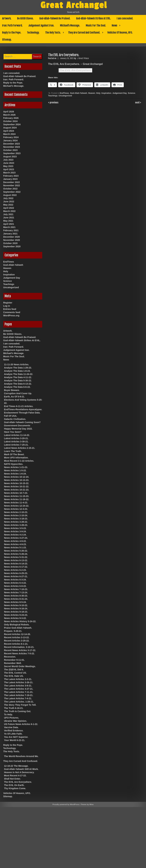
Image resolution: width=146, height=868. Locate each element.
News (114, 26)
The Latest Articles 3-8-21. (18, 686)
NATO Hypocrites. (14, 464)
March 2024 (9, 134)
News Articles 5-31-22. (16, 557)
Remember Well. (13, 663)
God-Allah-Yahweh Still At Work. (21, 769)
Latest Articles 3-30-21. (16, 442)
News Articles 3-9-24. (15, 531)
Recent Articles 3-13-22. (17, 637)
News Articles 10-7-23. (16, 493)
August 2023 (10, 157)
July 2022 (8, 198)
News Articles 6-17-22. (16, 567)
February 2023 (11, 176)
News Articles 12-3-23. (16, 509)
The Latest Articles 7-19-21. (19, 695)
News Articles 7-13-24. (16, 592)
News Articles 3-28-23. (16, 525)
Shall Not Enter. (12, 779)
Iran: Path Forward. (12, 26)
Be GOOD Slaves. (25, 18)
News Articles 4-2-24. (15, 535)
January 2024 (10, 140)
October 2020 (10, 243)
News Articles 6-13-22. (16, 560)
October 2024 (10, 121)
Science (131, 93)
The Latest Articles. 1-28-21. (19, 702)
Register (8, 303)
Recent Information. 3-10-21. (19, 647)
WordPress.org (11, 316)
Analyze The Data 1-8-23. (17, 371)
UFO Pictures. (12, 718)
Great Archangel (74, 5)
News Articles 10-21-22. (17, 487)
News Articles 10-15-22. (17, 483)
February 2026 (11, 118)
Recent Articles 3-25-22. (17, 641)
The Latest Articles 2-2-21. (18, 679)
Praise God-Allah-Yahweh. (18, 628)
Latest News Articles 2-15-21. (19, 448)
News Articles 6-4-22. (15, 583)
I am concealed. (125, 18)
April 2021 (9, 224)
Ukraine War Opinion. (15, 721)
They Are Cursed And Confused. (84, 33)
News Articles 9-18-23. (16, 612)
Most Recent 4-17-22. (15, 776)
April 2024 (9, 131)
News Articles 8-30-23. (16, 596)
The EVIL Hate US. (14, 676)
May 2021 (8, 221)
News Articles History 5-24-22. (20, 621)
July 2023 (8, 160)
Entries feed (10, 309)
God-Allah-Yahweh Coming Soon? (22, 422)
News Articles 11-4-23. (16, 503)
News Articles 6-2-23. (15, 570)
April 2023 (9, 169)
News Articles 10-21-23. (17, 490)
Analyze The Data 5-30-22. (18, 381)
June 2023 (9, 163)
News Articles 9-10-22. (16, 605)
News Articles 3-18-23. (16, 519)
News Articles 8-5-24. (15, 602)
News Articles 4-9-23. (15, 544)
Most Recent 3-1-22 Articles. (19, 461)
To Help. (8, 715)
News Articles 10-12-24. (17, 477)
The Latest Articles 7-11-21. (19, 692)
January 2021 (10, 234)
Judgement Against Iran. (41, 26)
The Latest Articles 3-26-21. (19, 682)
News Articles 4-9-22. (15, 541)
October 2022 (10, 189)
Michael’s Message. (70, 26)
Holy (98, 93)
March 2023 (9, 173)
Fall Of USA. (11, 416)
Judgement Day (119, 93)
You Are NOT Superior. (16, 737)
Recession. (10, 657)
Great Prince (84, 58)
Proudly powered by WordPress (66, 804)
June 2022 (9, 202)
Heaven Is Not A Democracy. (19, 772)
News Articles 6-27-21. (16, 576)
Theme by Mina (87, 804)
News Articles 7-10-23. (16, 589)
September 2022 (12, 192)
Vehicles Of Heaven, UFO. (120, 33)
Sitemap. (7, 40)
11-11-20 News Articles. (17, 364)
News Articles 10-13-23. (17, 480)
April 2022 (9, 208)
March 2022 (9, 211)
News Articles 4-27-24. (16, 538)
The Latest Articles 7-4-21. (18, 698)
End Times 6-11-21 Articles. (19, 406)
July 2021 (8, 214)
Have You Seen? (13, 432)
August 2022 (10, 195)
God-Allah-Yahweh (79, 93)
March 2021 (9, 227)
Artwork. (7, 18)
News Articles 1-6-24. (15, 474)
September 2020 (12, 246)
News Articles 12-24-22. (17, 506)
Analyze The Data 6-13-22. (18, 384)
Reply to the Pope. (12, 33)
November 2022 (12, 185)
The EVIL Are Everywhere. (75, 70)
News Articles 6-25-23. (16, 573)
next (138, 102)
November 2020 (12, 240)
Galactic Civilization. (15, 419)
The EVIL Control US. (15, 673)
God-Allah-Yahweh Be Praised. (55, 18)
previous (54, 102)
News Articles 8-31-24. (16, 599)
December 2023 (12, 144)
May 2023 (8, 166)
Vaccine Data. (11, 727)
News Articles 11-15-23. (17, 496)
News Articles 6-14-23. (16, 564)
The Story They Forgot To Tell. (20, 705)
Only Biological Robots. (17, 625)
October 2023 (10, 150)
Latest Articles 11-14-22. (17, 435)
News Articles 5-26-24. (16, 554)
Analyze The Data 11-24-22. (19, 374)
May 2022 (8, 205)
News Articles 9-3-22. (15, 618)
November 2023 (12, 147)
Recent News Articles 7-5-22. (19, 653)
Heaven (92, 93)
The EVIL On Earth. (14, 785)
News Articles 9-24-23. (16, 615)
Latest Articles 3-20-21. (16, 438)
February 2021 (11, 230)
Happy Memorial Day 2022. (18, 429)
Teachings (53, 96)
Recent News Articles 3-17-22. (20, 650)
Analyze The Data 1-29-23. (18, 368)
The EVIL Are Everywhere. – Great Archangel (75, 64)
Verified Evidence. (14, 731)
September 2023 (12, 153)
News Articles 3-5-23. (15, 528)
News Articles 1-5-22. (15, 470)
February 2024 (11, 137)
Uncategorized (65, 96)
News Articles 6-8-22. (15, 586)
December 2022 (12, 182)
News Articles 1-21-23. (16, 467)
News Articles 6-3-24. (15, 580)
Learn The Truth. (13, 451)
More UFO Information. (16, 458)
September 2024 (12, 124)
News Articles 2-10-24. (16, 515)
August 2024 (10, 128)
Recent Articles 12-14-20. (17, 634)
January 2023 (10, 179)
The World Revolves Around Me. (21, 756)
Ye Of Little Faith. (13, 734)
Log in (7, 306)
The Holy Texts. (53, 33)
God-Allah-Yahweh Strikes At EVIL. (93, 18)
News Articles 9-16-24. (16, 609)
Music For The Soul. (96, 26)
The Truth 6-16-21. (14, 708)
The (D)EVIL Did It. (14, 670)
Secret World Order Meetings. (20, 666)
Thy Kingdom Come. (15, 788)
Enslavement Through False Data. (22, 413)
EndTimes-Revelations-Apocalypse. (23, 409)
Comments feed (12, 312)
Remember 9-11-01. (14, 660)
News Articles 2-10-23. (16, 512)
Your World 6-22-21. (15, 740)
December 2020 (12, 237)
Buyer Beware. (12, 390)
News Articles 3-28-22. (16, 522)
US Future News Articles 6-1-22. (21, 724)
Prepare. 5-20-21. (13, 631)
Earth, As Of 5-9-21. (14, 397)
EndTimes (64, 93)
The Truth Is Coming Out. (17, 711)
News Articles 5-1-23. (15, 548)
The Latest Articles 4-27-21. (19, 689)
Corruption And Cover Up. (18, 393)
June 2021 (9, 218)
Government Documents (17, 425)
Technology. (33, 33)
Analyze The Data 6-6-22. (17, 387)
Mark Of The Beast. (14, 454)
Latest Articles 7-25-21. (16, 445)
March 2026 (9, 115)
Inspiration (106, 93)
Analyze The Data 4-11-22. (18, 377)
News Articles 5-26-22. (16, 551)
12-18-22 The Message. (16, 766)
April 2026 (9, 112)
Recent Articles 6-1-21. (16, 644)
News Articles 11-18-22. (17, 499)
